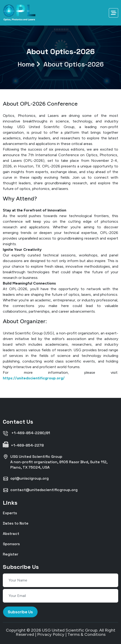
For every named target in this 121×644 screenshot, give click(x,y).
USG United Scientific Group (70, 630)
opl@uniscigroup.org (26, 479)
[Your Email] (60, 596)
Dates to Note (16, 523)
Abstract (11, 533)
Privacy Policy (51, 634)
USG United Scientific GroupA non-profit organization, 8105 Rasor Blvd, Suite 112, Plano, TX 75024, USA (55, 462)
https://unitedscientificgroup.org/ (34, 378)
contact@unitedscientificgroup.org (40, 490)
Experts (10, 513)
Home (61, 64)
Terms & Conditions (86, 634)
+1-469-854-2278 (23, 445)
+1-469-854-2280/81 (26, 433)
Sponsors (11, 544)
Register (11, 554)
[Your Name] (60, 580)
